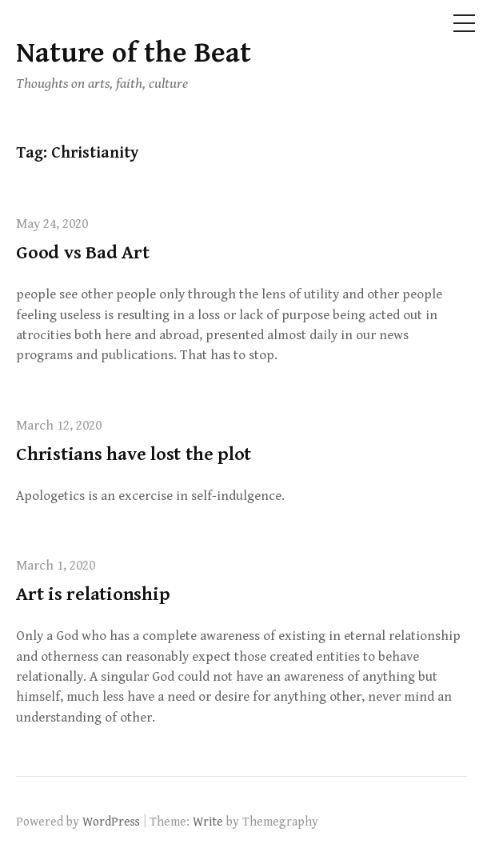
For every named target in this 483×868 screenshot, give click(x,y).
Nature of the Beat (134, 53)
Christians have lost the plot (134, 454)
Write (208, 822)
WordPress (111, 822)
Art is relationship (93, 594)
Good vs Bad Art (82, 253)
